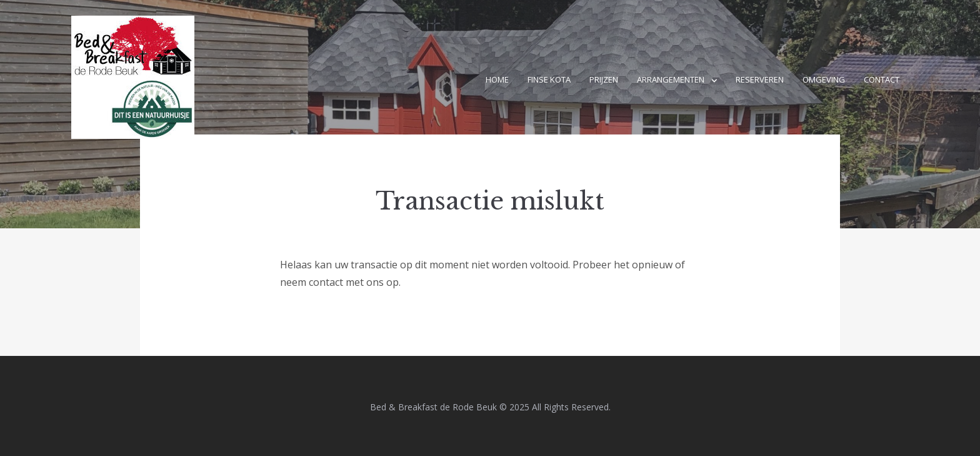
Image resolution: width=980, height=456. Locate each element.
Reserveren (760, 79)
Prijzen (604, 79)
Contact (882, 79)
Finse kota (549, 79)
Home (497, 79)
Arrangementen (671, 79)
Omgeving (824, 79)
